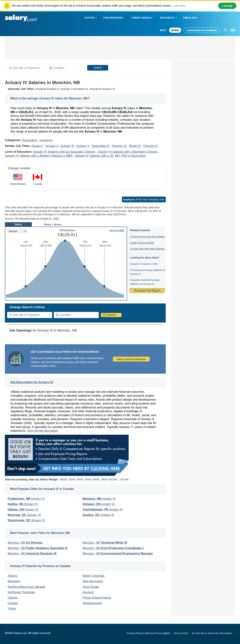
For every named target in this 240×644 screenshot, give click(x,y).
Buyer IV (135, 146)
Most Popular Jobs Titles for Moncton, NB (40, 533)
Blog (163, 30)
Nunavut (88, 592)
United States (18, 184)
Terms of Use (181, 633)
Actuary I (37, 146)
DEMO (175, 30)
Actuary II (52, 146)
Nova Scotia (91, 587)
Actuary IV (26, 499)
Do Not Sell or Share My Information (212, 633)
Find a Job (191, 18)
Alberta (12, 576)
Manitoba (14, 581)
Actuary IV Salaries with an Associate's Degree (64, 152)
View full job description (42, 431)
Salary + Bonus (53, 224)
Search (98, 68)
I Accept (227, 6)
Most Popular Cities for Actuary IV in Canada (42, 489)
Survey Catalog (143, 18)
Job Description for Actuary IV (32, 382)
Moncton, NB (25, 543)
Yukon (12, 609)
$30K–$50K (76, 479)
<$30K (63, 479)
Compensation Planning (202, 30)
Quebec (13, 603)
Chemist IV (151, 146)
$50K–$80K (92, 479)
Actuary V (83, 146)
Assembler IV (101, 146)
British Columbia (93, 576)
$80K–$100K (110, 479)
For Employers (115, 18)
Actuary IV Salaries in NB (144, 264)
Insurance (46, 140)
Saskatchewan (92, 603)
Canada (37, 184)
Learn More (180, 6)
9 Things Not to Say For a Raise (147, 237)
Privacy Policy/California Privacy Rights (148, 633)
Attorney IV (119, 146)
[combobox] (30, 68)
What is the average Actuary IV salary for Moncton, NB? (50, 98)
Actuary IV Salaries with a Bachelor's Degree (128, 152)
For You (91, 18)
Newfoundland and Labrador (27, 587)
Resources (169, 18)
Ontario (13, 598)
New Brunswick (93, 581)
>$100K (124, 479)
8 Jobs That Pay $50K (142, 243)
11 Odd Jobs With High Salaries (147, 249)
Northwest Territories (21, 592)
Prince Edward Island (97, 598)
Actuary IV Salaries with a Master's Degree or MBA (39, 156)
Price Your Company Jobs (144, 199)
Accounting (30, 140)
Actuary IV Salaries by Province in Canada (40, 566)
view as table (117, 230)
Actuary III (67, 146)
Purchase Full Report (147, 291)
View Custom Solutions (131, 359)
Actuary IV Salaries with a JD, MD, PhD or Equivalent (110, 156)
